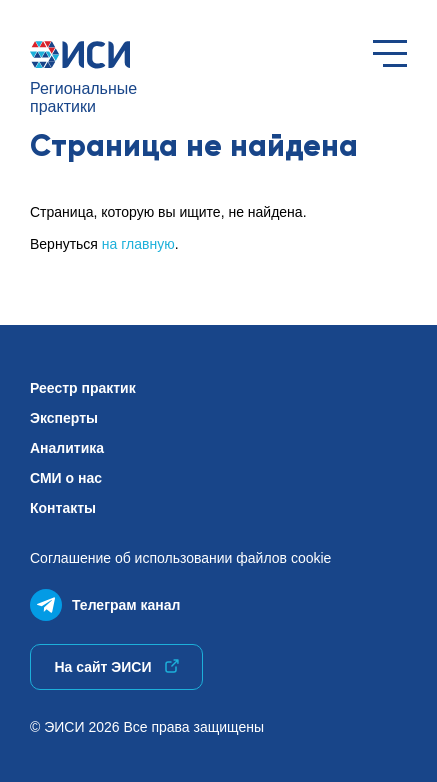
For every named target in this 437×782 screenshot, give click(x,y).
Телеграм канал (105, 600)
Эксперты (64, 418)
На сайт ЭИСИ (116, 667)
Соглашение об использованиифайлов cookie (180, 558)
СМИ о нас (66, 478)
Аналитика (67, 448)
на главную (138, 244)
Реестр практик (83, 388)
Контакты (63, 508)
